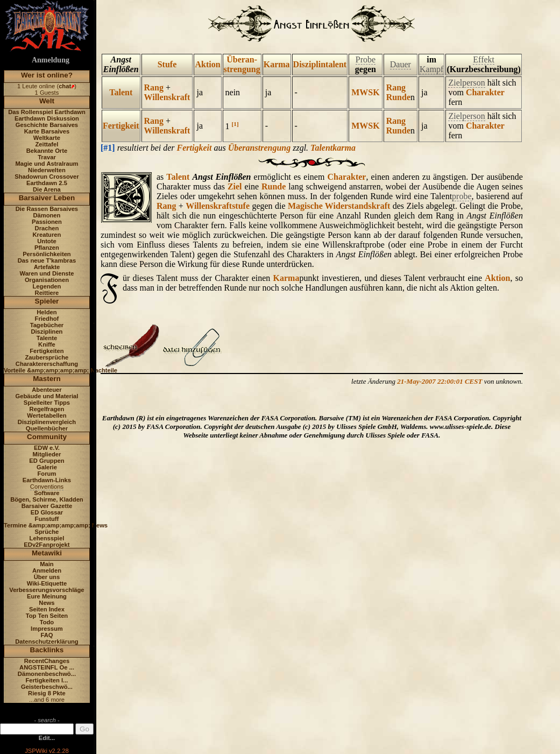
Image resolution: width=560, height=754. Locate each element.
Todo (47, 622)
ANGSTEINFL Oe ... (47, 667)
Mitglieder (47, 454)
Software (47, 493)
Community (47, 437)
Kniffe (47, 344)
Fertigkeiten (47, 351)
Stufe (167, 64)
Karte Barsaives (47, 131)
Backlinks (47, 650)
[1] (235, 124)
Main (47, 564)
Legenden (47, 286)
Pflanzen (47, 248)
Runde (398, 97)
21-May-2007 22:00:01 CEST (440, 381)
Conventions (47, 487)
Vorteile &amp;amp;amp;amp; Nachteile (61, 370)
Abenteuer (47, 390)
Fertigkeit (121, 126)
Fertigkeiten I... (47, 680)
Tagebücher (47, 325)
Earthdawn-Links (47, 480)
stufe (241, 206)
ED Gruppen (47, 461)
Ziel (235, 186)
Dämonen (47, 215)
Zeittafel (47, 144)
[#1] (108, 148)
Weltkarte (47, 138)
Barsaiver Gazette (47, 506)
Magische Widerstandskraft (339, 206)
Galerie (47, 467)
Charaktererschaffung (47, 364)
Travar (47, 157)
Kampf (431, 69)
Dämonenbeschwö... (47, 674)
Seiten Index (47, 609)
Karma (277, 64)
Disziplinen (47, 332)
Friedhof (47, 319)
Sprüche (47, 532)
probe (462, 196)
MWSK (365, 92)
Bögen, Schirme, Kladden (47, 499)
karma (344, 148)
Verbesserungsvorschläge (47, 590)
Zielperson (466, 83)
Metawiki (47, 553)
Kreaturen (47, 235)
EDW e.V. (47, 448)
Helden (47, 312)
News (47, 603)
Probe (366, 59)
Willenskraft (167, 97)
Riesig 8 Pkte (47, 693)
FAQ (47, 635)
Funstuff (47, 519)
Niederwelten (47, 170)
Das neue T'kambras (47, 260)
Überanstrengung (259, 148)
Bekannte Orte (47, 151)
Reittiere (47, 293)
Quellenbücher (47, 428)
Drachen (47, 228)
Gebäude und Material (47, 396)
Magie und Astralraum (47, 164)
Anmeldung (51, 60)
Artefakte (47, 267)
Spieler (47, 301)
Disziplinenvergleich (47, 422)
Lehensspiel (47, 538)
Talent (121, 92)
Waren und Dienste (47, 273)
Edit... (47, 738)
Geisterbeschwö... (47, 687)
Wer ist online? (47, 75)
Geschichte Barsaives (47, 125)
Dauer (400, 64)
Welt (47, 101)
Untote (47, 241)
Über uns (47, 577)
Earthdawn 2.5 (47, 183)
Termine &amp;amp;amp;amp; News (56, 525)
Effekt (484, 59)
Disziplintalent (320, 64)
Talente (47, 338)
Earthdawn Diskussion (47, 118)
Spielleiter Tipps (47, 403)
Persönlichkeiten (47, 254)
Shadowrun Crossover (47, 177)
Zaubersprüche (47, 357)
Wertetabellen (47, 415)
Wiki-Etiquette (47, 583)
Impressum (47, 629)
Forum (47, 474)
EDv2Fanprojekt (47, 545)
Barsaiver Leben (47, 198)
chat (65, 86)
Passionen (47, 222)
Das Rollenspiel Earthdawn (47, 112)
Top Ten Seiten (47, 616)
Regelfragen (47, 409)
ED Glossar (47, 512)
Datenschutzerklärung (47, 642)
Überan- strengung (242, 64)
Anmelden (47, 570)
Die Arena (47, 189)
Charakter (485, 92)
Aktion (207, 64)
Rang (154, 87)
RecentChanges (47, 661)
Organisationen (47, 280)
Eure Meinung (47, 596)
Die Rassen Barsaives (47, 209)
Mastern (47, 379)
